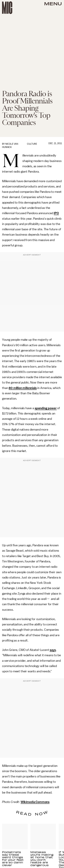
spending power (46, 408)
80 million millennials (23, 388)
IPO (56, 213)
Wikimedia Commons (35, 802)
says (53, 650)
